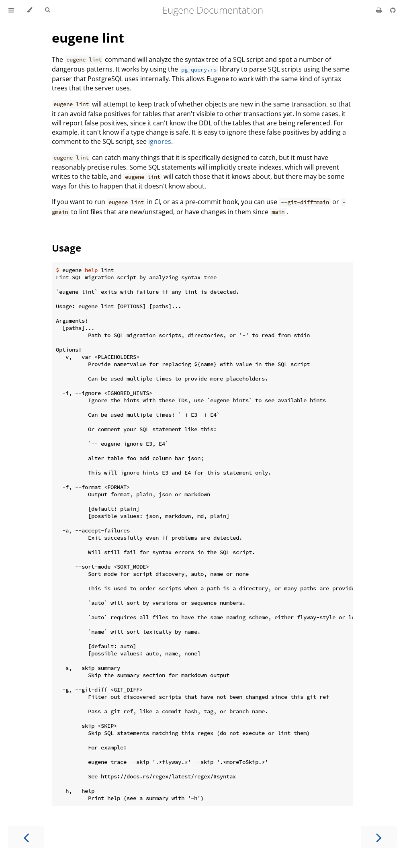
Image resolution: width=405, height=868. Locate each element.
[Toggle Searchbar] (47, 10)
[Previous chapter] (26, 837)
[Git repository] (393, 10)
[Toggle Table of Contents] (11, 10)
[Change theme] (30, 10)
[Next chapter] (379, 837)
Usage (66, 248)
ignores (160, 141)
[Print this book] (380, 10)
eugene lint (88, 38)
